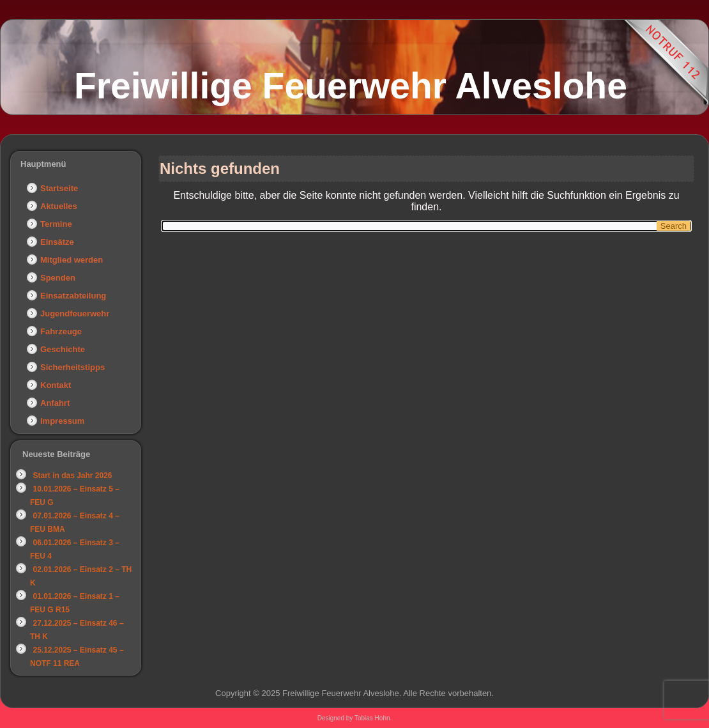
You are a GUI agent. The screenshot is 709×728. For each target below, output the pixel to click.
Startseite (59, 188)
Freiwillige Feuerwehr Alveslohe (351, 86)
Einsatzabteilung (73, 296)
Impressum (62, 421)
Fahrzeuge (61, 331)
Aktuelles (59, 206)
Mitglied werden (72, 260)
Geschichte (63, 349)
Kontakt (56, 385)
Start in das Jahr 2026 (72, 476)
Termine (56, 224)
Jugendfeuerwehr (75, 314)
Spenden (58, 278)
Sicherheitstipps (72, 367)
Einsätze (57, 242)
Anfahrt (55, 403)
